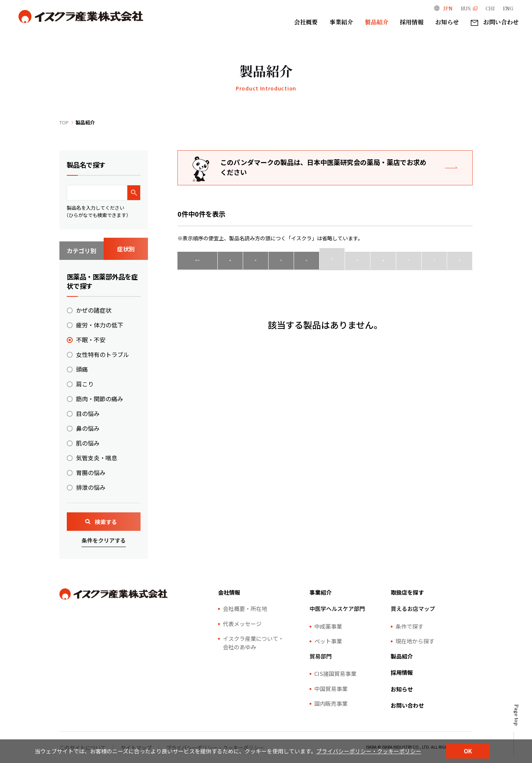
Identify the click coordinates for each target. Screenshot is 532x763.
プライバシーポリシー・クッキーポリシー (369, 751)
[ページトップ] (514, 730)
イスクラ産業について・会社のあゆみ (253, 643)
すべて (198, 260)
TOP (64, 122)
